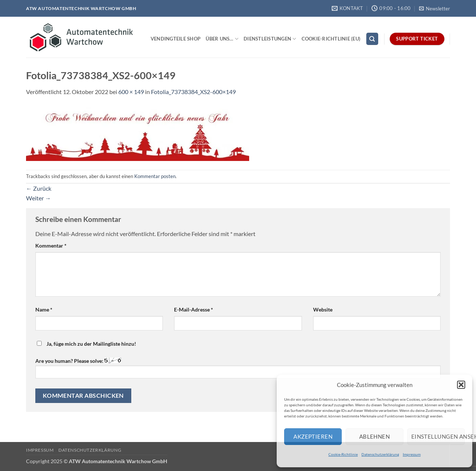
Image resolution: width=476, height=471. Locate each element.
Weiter (38, 198)
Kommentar (51, 246)
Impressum (412, 454)
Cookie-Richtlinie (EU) (331, 39)
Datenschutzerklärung (380, 454)
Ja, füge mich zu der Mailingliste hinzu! (86, 344)
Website (323, 309)
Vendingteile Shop (176, 39)
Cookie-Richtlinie (343, 454)
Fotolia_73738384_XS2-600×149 (193, 92)
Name (44, 309)
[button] (461, 385)
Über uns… (222, 39)
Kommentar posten (155, 176)
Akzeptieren (313, 436)
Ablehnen (375, 436)
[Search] (372, 39)
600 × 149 (131, 92)
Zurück (39, 188)
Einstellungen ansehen (438, 436)
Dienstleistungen (270, 39)
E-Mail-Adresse (194, 309)
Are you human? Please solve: (238, 368)
